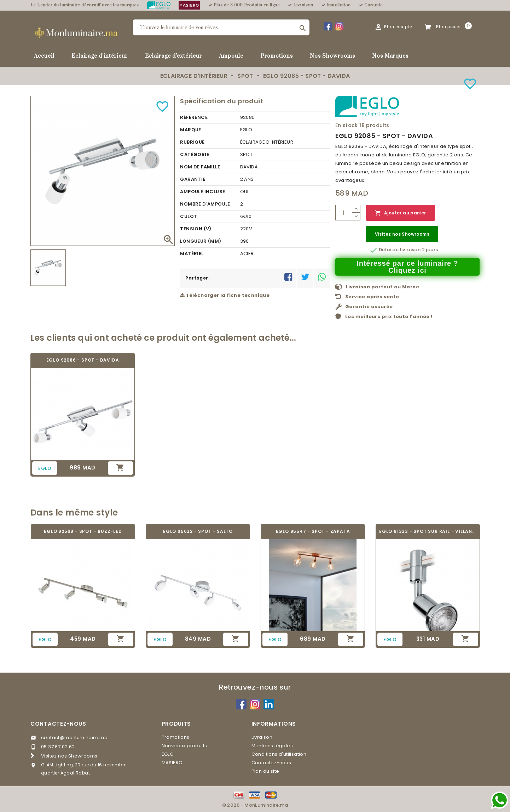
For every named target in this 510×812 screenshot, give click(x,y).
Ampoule (231, 56)
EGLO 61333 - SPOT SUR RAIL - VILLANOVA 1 (428, 531)
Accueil (44, 56)
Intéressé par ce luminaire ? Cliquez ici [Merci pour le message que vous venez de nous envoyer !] (407, 267)
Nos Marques (390, 56)
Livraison (262, 737)
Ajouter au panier (401, 213)
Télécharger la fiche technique (225, 295)
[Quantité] (344, 213)
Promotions (277, 56)
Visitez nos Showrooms (402, 234)
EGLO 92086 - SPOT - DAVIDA (83, 360)
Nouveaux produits (184, 746)
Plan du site (265, 771)
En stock (347, 125)
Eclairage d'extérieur (173, 56)
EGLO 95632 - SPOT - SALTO (198, 531)
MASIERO (172, 763)
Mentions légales (272, 746)
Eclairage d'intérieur (100, 56)
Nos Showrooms (332, 56)
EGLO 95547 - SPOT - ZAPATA (313, 531)
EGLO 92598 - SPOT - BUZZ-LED (83, 531)
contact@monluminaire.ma (74, 738)
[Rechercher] (221, 27)
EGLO (168, 754)
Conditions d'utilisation (279, 754)
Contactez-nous (58, 724)
